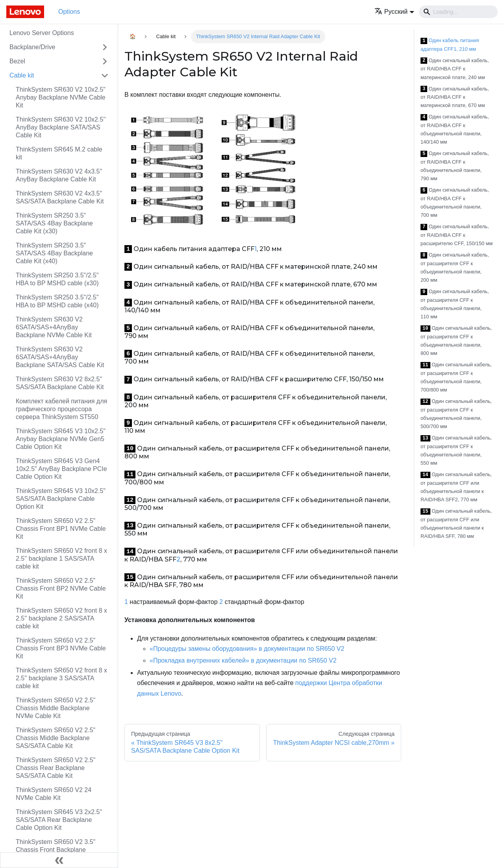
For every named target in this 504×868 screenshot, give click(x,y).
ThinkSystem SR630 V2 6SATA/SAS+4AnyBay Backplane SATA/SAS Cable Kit (60, 357)
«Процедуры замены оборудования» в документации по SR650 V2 (247, 649)
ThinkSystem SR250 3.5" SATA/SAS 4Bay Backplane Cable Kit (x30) (54, 223)
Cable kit (22, 75)
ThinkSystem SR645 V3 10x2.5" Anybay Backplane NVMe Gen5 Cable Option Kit (61, 439)
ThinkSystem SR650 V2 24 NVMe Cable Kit (54, 794)
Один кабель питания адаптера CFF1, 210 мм (450, 45)
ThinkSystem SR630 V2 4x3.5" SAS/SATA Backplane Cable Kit (60, 197)
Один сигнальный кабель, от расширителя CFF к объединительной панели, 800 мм (456, 341)
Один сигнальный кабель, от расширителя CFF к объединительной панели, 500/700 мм (456, 414)
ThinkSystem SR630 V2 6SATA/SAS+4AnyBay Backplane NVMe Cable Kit (54, 327)
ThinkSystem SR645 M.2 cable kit (59, 153)
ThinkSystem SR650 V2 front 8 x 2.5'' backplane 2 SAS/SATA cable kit (61, 618)
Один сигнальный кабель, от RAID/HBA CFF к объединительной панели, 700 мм (455, 202)
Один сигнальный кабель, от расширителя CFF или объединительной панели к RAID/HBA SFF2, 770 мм (456, 487)
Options (69, 12)
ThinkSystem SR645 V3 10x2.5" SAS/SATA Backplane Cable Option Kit (61, 499)
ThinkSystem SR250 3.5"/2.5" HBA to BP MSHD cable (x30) (57, 279)
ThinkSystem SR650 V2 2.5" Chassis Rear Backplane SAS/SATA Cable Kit (56, 768)
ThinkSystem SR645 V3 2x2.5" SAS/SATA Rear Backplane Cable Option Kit (59, 820)
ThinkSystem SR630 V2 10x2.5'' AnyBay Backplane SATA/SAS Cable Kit (61, 127)
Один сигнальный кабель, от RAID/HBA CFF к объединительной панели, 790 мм (455, 166)
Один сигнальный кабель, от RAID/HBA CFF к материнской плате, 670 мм (455, 97)
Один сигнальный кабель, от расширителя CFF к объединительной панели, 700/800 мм (456, 377)
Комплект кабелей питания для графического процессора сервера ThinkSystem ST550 (61, 409)
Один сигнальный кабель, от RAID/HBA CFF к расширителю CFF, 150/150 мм (457, 235)
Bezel (17, 61)
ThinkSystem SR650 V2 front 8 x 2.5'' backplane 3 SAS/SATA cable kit (61, 678)
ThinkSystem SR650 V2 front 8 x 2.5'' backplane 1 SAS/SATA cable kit (61, 559)
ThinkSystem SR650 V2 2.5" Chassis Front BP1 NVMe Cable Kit (61, 529)
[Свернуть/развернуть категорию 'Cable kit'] (105, 76)
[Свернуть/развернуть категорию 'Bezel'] (105, 61)
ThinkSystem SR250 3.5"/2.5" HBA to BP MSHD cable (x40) (57, 301)
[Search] (458, 12)
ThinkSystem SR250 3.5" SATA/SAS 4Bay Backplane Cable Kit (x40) (54, 253)
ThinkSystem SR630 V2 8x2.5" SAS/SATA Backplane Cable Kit (60, 383)
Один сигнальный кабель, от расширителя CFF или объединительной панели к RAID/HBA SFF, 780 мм (456, 524)
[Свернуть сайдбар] (59, 860)
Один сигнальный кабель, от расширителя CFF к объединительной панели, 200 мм (455, 267)
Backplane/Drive (32, 47)
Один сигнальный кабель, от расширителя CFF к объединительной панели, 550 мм (456, 450)
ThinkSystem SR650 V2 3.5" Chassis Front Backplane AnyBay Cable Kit (56, 850)
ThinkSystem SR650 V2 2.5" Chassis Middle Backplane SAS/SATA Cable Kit (56, 738)
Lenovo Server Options (42, 33)
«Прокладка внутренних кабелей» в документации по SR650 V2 (243, 660)
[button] (394, 12)
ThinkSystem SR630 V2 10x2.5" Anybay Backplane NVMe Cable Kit (61, 97)
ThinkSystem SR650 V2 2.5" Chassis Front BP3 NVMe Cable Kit (61, 648)
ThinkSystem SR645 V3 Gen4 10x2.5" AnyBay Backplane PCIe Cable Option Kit (61, 469)
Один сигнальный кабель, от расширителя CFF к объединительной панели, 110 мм (455, 304)
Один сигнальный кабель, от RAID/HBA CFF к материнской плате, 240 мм (455, 69)
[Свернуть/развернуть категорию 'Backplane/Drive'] (105, 47)
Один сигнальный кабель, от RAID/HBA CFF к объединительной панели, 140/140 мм (455, 129)
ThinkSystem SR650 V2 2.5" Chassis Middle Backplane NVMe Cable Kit (56, 708)
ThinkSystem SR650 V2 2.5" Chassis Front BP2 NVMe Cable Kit (61, 588)
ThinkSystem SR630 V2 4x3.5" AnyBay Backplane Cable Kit (59, 175)
